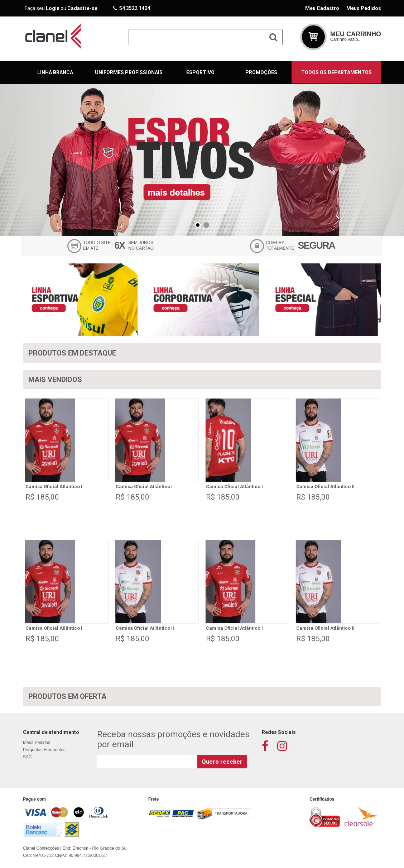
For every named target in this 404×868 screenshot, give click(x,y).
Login (53, 8)
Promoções (261, 72)
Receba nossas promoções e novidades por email (173, 739)
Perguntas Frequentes (44, 750)
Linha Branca (55, 72)
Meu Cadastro (322, 8)
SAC (27, 757)
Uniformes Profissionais (129, 72)
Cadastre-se (82, 8)
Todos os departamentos (336, 72)
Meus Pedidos (364, 8)
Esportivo (200, 72)
